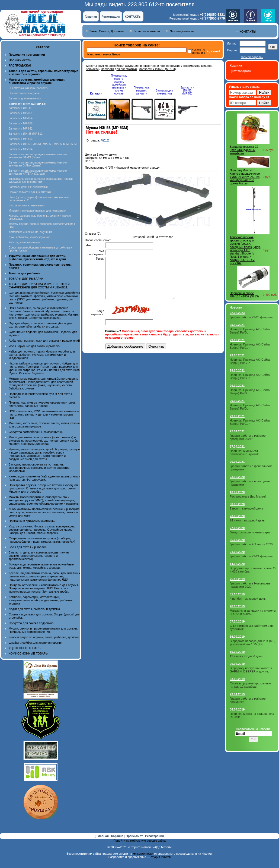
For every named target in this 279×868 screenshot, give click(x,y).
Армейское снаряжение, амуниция (30, 232)
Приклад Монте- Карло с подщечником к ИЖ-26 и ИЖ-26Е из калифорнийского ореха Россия (245, 177)
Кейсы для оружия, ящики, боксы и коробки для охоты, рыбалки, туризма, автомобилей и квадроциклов (42, 355)
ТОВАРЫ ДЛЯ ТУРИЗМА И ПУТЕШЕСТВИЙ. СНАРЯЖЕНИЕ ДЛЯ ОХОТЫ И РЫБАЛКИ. (40, 286)
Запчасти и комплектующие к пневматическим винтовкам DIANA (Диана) (38, 164)
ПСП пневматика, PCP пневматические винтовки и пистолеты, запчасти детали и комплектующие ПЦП (44, 414)
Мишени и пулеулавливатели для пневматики (37, 211)
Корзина (118, 836)
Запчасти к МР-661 (21, 129)
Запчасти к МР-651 (21, 113)
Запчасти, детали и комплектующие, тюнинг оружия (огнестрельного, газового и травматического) (39, 556)
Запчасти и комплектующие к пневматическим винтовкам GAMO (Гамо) (38, 156)
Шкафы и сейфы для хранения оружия (36, 643)
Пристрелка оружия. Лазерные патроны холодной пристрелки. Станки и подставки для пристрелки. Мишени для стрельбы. (43, 488)
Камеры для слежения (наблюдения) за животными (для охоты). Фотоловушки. (44, 478)
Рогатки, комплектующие (24, 242)
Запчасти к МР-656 (21, 123)
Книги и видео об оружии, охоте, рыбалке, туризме (44, 637)
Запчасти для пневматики (25, 98)
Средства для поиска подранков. (31, 623)
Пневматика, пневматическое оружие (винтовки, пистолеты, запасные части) (42, 404)
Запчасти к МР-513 (21, 139)
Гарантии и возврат (147, 31)
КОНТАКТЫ (133, 17)
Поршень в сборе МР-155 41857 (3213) (244, 295)
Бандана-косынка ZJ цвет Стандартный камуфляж (244, 150)
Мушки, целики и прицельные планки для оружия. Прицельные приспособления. (43, 630)
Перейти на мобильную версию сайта (139, 841)
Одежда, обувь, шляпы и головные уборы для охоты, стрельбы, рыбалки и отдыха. (41, 325)
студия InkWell (161, 857)
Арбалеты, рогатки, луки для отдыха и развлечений (44, 341)
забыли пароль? (252, 57)
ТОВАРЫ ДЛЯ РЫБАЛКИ (26, 279)
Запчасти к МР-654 (21, 118)
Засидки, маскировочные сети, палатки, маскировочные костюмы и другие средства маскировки (39, 468)
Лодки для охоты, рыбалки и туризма (34, 609)
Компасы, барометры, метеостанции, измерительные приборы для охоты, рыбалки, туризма (41, 600)
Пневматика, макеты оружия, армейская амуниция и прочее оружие (119, 85)
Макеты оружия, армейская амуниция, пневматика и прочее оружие (133, 66)
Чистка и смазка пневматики (27, 205)
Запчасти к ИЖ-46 (20, 108)
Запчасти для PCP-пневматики (28, 187)
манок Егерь (112, 54)
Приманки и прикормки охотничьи (32, 521)
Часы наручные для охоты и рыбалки (34, 346)
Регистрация (111, 17)
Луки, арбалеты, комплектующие (29, 237)
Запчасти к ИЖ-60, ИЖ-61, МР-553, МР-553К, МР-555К (43, 144)
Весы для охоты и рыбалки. (28, 547)
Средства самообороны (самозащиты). (36, 432)
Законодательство (183, 31)
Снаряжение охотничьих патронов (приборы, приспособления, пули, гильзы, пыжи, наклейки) (42, 540)
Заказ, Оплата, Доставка (107, 31)
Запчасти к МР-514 (21, 149)
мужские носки (143, 854)
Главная (91, 17)
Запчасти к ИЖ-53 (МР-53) (158, 69)
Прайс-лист (135, 836)
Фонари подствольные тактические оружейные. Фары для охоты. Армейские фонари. (42, 566)
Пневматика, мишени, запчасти (28, 88)
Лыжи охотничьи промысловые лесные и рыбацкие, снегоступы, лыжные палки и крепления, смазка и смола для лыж (45, 512)
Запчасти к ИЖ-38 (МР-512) (26, 134)
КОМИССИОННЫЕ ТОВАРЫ (28, 653)
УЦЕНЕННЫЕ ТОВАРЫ (25, 648)
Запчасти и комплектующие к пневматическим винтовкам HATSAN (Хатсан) (38, 172)
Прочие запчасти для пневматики (30, 192)
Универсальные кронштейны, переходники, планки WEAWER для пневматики (41, 180)
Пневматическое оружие (24, 93)
